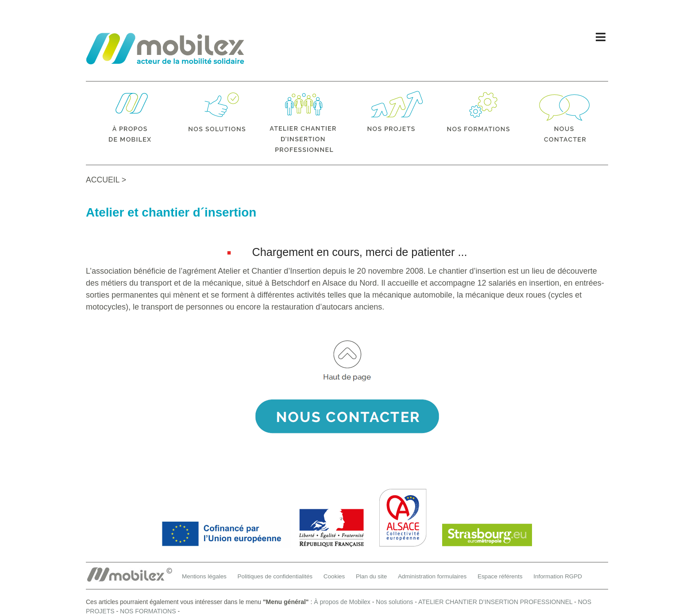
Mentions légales (204, 576)
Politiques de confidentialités (275, 576)
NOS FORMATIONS (148, 611)
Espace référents (500, 576)
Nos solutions (394, 602)
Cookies (334, 576)
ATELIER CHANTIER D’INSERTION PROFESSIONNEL (495, 602)
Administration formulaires (432, 576)
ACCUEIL (103, 180)
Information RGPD (558, 576)
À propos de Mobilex (342, 602)
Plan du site (371, 576)
